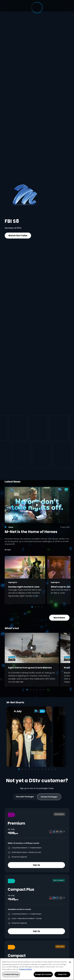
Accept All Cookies (43, 974)
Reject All (62, 974)
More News (59, 618)
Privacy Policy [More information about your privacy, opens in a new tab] (26, 969)
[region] (37, 969)
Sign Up (36, 865)
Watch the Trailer (18, 235)
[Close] (70, 962)
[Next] (65, 737)
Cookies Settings (11, 974)
